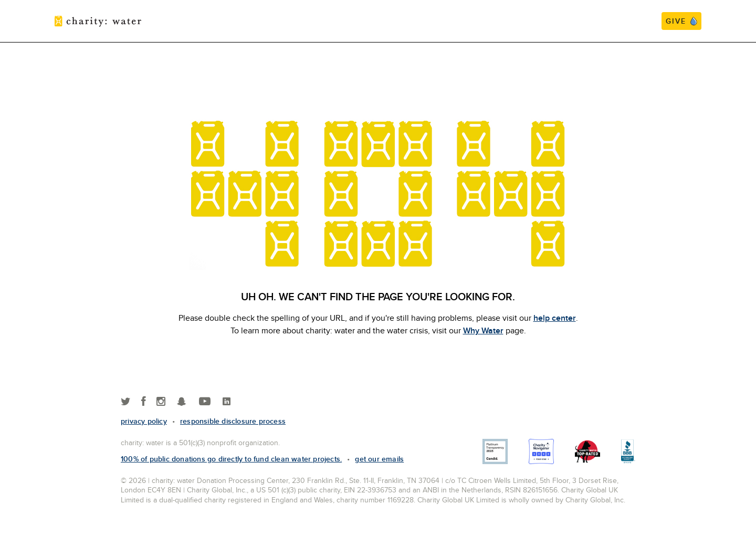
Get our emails (379, 459)
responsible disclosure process (233, 421)
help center (555, 318)
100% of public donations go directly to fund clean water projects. (231, 459)
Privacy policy (144, 421)
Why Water (483, 330)
